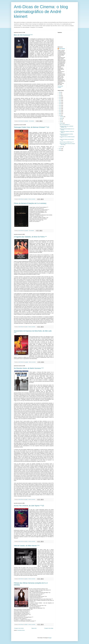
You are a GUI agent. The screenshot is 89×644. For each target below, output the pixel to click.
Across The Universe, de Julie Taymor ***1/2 (29, 506)
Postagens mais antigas (49, 628)
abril (61, 122)
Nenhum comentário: (32, 199)
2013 (60, 107)
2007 (60, 149)
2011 (60, 110)
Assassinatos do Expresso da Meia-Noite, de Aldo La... (66, 135)
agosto (61, 118)
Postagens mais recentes (19, 628)
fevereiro (62, 123)
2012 (60, 109)
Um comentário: (32, 121)
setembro (62, 117)
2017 (60, 101)
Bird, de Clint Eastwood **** (23, 35)
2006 (60, 150)
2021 (60, 94)
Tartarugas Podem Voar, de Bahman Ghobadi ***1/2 (31, 127)
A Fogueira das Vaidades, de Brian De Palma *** (30, 237)
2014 (60, 105)
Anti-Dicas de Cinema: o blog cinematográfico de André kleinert (41, 12)
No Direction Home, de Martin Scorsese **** (29, 368)
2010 (60, 112)
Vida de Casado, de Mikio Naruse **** (27, 546)
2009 (60, 114)
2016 (60, 102)
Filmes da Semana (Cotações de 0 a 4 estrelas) (30, 203)
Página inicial (34, 628)
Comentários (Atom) (21, 630)
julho (61, 120)
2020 (60, 96)
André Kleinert (62, 49)
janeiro (61, 147)
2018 (60, 99)
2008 (60, 115)
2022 (60, 92)
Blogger (50, 638)
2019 (60, 97)
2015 (60, 104)
